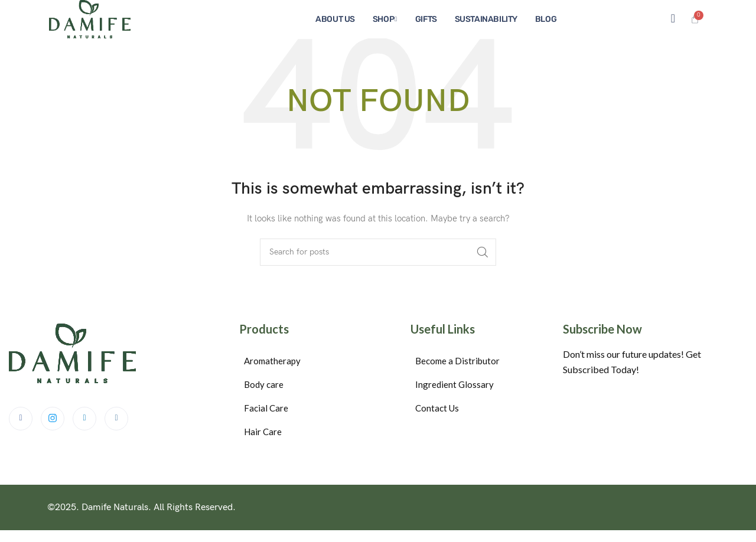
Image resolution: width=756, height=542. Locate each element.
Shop (385, 19)
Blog (546, 19)
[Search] (378, 252)
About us (335, 19)
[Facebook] (21, 419)
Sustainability (486, 19)
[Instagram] (116, 419)
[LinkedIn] (84, 419)
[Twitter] (53, 419)
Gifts (426, 19)
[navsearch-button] (673, 19)
